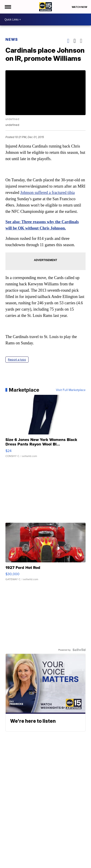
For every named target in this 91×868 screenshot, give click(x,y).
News (12, 39)
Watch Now (80, 7)
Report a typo (17, 360)
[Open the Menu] (8, 7)
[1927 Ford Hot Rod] (45, 554)
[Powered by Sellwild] (79, 650)
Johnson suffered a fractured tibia (47, 193)
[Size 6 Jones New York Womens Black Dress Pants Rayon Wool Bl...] (45, 428)
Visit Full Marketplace (71, 390)
